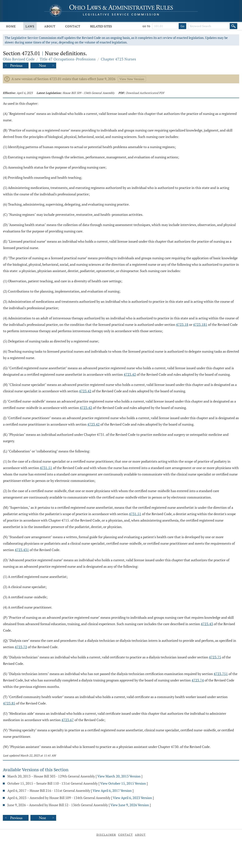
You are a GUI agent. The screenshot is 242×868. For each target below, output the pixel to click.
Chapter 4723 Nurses (118, 59)
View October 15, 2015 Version (123, 783)
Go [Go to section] (182, 26)
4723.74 (198, 680)
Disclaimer (106, 835)
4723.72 (21, 647)
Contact (73, 26)
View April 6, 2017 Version (112, 791)
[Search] (233, 26)
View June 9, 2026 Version (130, 805)
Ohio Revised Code (19, 59)
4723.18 (182, 324)
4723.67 (68, 720)
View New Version (132, 79)
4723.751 (221, 674)
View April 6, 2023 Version (132, 798)
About (50, 26)
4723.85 (9, 703)
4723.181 (200, 324)
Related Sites (101, 26)
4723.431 (22, 550)
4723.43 (207, 624)
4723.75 (215, 657)
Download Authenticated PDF (145, 93)
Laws (30, 26)
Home (11, 26)
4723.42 (130, 374)
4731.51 (46, 468)
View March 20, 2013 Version (119, 776)
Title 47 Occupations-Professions (68, 59)
